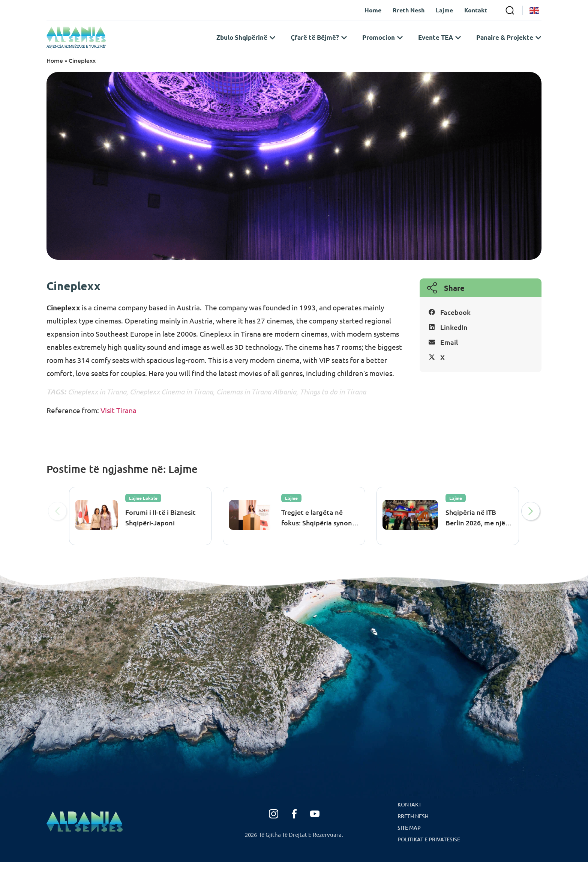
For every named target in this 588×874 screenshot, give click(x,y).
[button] (481, 325)
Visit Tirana (118, 422)
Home (55, 73)
